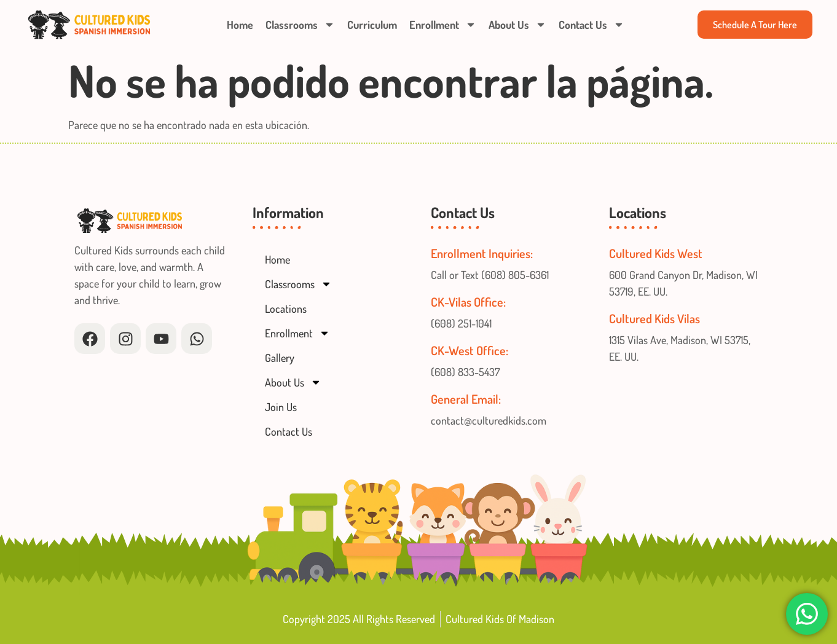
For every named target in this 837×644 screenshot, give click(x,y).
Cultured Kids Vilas (654, 318)
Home (240, 25)
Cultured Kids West (656, 253)
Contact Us (591, 25)
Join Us (281, 407)
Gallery (280, 358)
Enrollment (443, 25)
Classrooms (300, 25)
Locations (286, 308)
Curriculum (372, 25)
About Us (517, 25)
